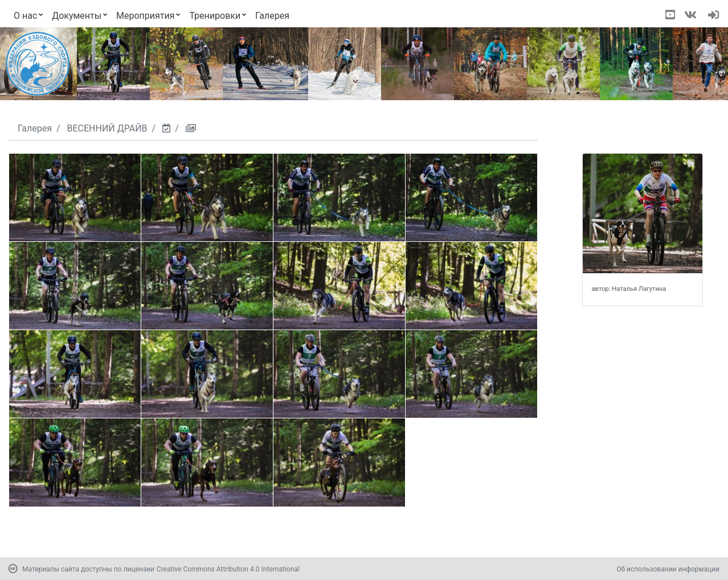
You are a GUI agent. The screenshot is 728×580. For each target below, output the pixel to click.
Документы (77, 16)
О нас (25, 16)
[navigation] (713, 16)
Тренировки (215, 16)
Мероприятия (146, 16)
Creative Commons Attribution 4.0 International (228, 569)
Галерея (272, 16)
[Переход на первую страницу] (38, 64)
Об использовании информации (668, 569)
